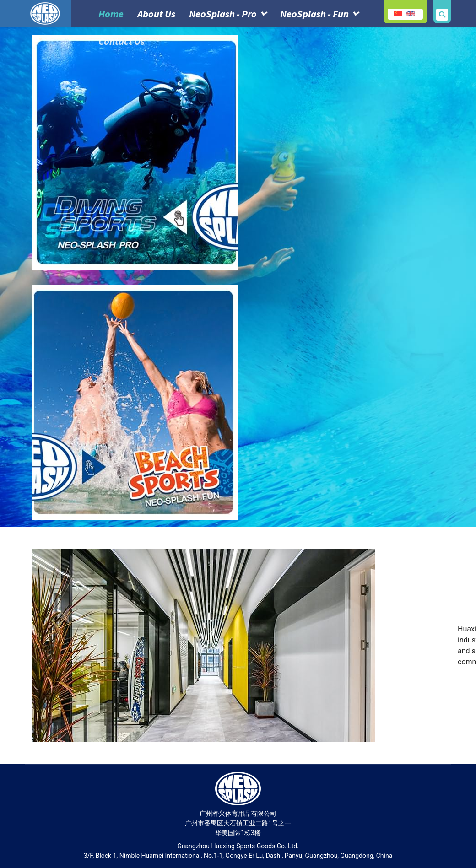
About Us (156, 14)
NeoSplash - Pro (223, 14)
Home (111, 14)
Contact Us (122, 41)
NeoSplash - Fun (314, 14)
